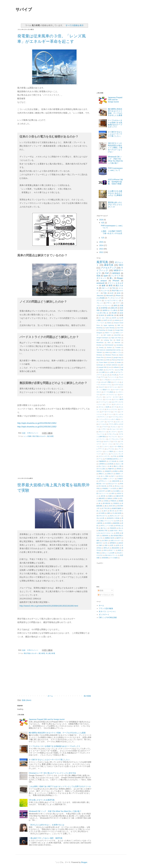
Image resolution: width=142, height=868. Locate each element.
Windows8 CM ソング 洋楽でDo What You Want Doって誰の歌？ (55, 811)
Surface (109, 347)
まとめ (107, 375)
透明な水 (106, 548)
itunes (112, 362)
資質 (112, 545)
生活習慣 (108, 523)
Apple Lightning (109, 325)
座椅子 (121, 488)
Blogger (120, 278)
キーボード (117, 390)
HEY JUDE (107, 335)
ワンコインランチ (117, 454)
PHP (107, 273)
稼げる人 (104, 528)
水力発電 (102, 513)
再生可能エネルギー (39, 436)
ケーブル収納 (108, 392)
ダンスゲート (104, 615)
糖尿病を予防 (103, 531)
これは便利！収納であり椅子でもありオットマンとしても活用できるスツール (60, 786)
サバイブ (24, 9)
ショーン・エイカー (112, 397)
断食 (116, 498)
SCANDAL (120, 345)
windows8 (100, 283)
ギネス (99, 392)
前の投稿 (87, 696)
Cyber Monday (110, 328)
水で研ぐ (120, 511)
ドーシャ (110, 414)
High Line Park (116, 338)
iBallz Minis (100, 360)
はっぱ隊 (110, 372)
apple (106, 276)
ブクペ (118, 303)
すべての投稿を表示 (75, 25)
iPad (113, 360)
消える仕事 (100, 518)
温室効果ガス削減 (113, 518)
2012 (102, 252)
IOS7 (98, 340)
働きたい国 (117, 466)
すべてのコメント (106, 595)
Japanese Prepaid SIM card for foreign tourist (47, 719)
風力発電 (50, 436)
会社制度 (110, 464)
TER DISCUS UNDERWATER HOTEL (109, 350)
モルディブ (107, 442)
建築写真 (109, 265)
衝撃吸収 (113, 543)
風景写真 (102, 262)
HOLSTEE (117, 335)
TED (114, 288)
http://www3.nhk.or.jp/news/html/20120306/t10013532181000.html (49, 606)
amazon (104, 281)
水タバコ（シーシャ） (108, 611)
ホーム (50, 696)
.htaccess (100, 296)
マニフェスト (113, 437)
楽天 (105, 511)
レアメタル (111, 449)
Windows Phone (111, 355)
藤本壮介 (100, 543)
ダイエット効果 (104, 407)
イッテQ (105, 380)
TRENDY (99, 352)
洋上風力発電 (50, 653)
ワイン (106, 454)
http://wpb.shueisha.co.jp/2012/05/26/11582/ (37, 427)
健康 (104, 286)
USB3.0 (107, 352)
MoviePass (100, 343)
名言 (112, 293)
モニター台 (105, 291)
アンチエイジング (114, 298)
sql (122, 367)
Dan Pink (120, 328)
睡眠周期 (116, 523)
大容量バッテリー (108, 479)
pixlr (122, 365)
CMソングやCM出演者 (108, 617)
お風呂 (101, 370)
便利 (115, 305)
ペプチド (104, 429)
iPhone (118, 296)
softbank (116, 367)
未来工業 (112, 506)
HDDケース (109, 333)
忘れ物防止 (117, 491)
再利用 (119, 469)
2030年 (114, 318)
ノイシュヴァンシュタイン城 (108, 419)
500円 (105, 320)
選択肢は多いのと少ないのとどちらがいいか (115, 205)
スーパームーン (104, 402)
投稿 (101, 591)
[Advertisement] (54, 459)
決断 (108, 513)
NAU (109, 343)
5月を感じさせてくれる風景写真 (42, 800)
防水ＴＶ (112, 550)
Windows (99, 355)
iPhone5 (116, 281)
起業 (117, 545)
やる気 (114, 375)
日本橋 (106, 501)
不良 (115, 456)
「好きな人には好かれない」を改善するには (46, 825)
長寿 (105, 550)
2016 (102, 220)
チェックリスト (112, 409)
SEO (121, 265)
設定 (122, 313)
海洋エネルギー (115, 516)
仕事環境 (102, 464)
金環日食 (110, 315)
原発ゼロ (110, 474)
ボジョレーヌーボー (116, 429)
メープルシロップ (115, 439)
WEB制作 (116, 273)
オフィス (116, 382)
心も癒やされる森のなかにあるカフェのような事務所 (115, 193)
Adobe (109, 323)
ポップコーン (113, 432)
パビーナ (110, 422)
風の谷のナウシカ (111, 555)
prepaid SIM (102, 367)
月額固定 (116, 503)
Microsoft (109, 296)
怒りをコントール (103, 493)
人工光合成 (112, 461)
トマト (115, 412)
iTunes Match (103, 362)
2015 (102, 242)
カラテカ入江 (119, 385)
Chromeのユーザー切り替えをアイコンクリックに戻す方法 (52, 773)
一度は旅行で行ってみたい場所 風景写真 (46, 838)
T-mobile (118, 347)
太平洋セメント (104, 481)
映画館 (121, 501)
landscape (100, 365)
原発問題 (104, 308)
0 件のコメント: (33, 433)
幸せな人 (118, 486)
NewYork (117, 343)
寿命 (122, 484)
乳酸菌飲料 (102, 461)
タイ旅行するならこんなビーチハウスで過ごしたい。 (50, 760)
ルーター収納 (116, 446)
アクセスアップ (108, 268)
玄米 (118, 521)
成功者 (103, 496)
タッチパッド (119, 404)
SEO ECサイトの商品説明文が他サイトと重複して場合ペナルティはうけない (115, 147)
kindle (119, 362)
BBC (119, 325)
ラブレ (115, 442)
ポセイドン (102, 432)
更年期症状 (107, 503)
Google (110, 330)
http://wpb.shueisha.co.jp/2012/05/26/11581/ (37, 423)
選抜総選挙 (115, 548)
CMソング (105, 288)
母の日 (112, 511)
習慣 (117, 533)
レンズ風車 (28, 436)
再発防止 (99, 471)
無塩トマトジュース (107, 521)
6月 (103, 223)
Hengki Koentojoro (102, 338)
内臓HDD (111, 469)
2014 (102, 245)
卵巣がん (102, 474)
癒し (112, 278)
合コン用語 (105, 476)
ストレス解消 (119, 399)
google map (117, 357)
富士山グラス (113, 484)
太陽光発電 (115, 481)
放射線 (110, 498)
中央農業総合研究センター (114, 459)
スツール (108, 399)
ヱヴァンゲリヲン (105, 456)
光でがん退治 (101, 469)
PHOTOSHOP (109, 345)
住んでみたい (103, 466)
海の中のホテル (102, 516)
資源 (106, 545)
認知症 (121, 543)
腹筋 (98, 540)
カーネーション (112, 387)
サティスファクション (110, 395)
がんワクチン (110, 370)
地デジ (114, 476)
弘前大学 (102, 491)
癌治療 (114, 313)
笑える (121, 528)
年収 (111, 486)
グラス (99, 300)
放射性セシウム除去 (110, 310)
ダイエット (101, 278)
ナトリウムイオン (117, 417)
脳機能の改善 (109, 538)
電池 (98, 553)
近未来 (101, 315)
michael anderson (112, 365)
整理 (111, 286)
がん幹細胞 (101, 298)
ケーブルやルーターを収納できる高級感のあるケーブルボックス (54, 746)
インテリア (116, 276)
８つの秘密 (114, 558)
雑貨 (119, 550)
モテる (99, 442)
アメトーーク (112, 377)
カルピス (102, 387)
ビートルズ (102, 424)
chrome (109, 357)
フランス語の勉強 (106, 608)
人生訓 (121, 461)
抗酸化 (110, 496)
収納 (98, 276)
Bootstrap (100, 328)
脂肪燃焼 (105, 536)
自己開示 (105, 540)
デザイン (109, 303)
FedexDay (102, 330)
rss (110, 367)
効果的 (115, 471)
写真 (105, 293)
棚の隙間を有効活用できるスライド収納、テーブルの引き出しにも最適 (57, 733)
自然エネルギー (116, 540)
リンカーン (106, 446)
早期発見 (113, 501)
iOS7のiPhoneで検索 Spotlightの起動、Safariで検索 (115, 182)
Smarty (101, 347)
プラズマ (105, 427)
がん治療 (102, 372)
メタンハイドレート (104, 305)
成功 (113, 493)
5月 (103, 238)
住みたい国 (119, 464)
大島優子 (120, 479)
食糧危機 (105, 558)
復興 (109, 491)
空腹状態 (113, 528)
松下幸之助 (106, 508)
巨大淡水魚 (103, 486)
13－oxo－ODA (104, 318)
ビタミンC (120, 422)
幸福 (98, 488)
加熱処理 (108, 471)
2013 (102, 249)
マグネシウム (111, 434)
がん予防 (120, 370)
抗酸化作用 (119, 496)
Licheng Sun (108, 340)
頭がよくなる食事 (108, 553)
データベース (106, 412)
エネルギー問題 (106, 382)
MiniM (118, 340)
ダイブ (114, 407)
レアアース (100, 449)
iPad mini (120, 360)
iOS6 (108, 360)
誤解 (100, 545)
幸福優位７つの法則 (109, 488)
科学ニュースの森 (107, 526)
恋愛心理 (114, 308)
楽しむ (99, 511)
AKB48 (117, 320)
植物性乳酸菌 (116, 508)
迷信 (119, 293)
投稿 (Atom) (27, 700)
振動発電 (102, 498)
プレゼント (114, 427)
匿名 (122, 471)
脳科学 (119, 538)
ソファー (108, 404)
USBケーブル (117, 352)
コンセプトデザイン (111, 300)
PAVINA (99, 345)
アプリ (103, 377)
